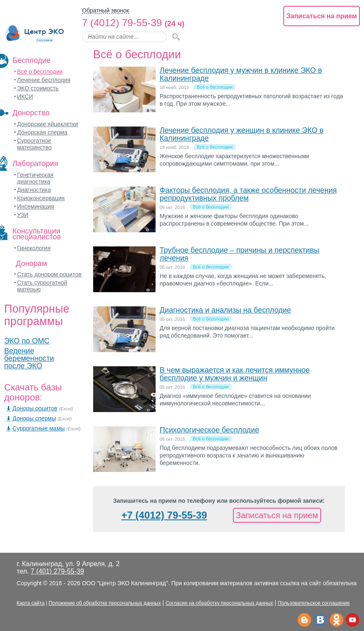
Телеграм (304, 620)
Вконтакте (320, 620)
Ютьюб (353, 620)
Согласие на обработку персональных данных (219, 603)
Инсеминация (36, 206)
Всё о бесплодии (40, 72)
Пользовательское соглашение (314, 603)
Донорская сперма (42, 132)
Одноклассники (336, 620)
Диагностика (34, 190)
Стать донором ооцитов (49, 274)
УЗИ (23, 215)
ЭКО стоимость (38, 88)
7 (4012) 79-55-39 (122, 23)
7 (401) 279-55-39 (57, 571)
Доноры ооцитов (35, 408)
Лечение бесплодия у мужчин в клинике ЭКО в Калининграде (241, 74)
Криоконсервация (41, 198)
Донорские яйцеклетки (48, 124)
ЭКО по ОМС (27, 341)
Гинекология (34, 248)
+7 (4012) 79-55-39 (164, 515)
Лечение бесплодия (44, 80)
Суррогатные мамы (39, 428)
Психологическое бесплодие (209, 430)
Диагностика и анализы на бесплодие (225, 310)
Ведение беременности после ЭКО (29, 358)
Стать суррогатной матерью (42, 286)
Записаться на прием (322, 16)
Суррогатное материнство (34, 144)
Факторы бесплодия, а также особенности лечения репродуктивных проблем (248, 194)
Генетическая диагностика (35, 178)
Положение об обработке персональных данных (105, 603)
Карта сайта (31, 603)
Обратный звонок (105, 11)
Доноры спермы (34, 418)
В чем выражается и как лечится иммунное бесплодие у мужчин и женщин (235, 374)
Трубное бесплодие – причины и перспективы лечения (240, 254)
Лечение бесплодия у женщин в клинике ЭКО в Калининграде (242, 134)
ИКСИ (25, 97)
